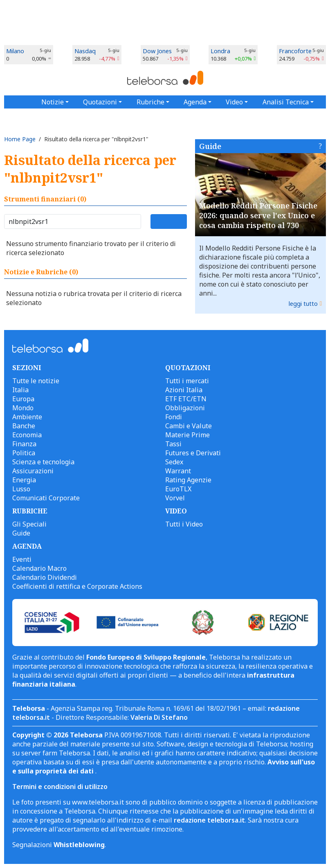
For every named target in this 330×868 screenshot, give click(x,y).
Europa (23, 399)
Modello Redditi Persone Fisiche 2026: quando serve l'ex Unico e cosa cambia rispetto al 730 (258, 215)
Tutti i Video (184, 524)
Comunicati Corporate (46, 498)
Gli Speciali (29, 524)
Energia (24, 480)
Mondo (23, 408)
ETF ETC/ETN (186, 399)
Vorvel (175, 498)
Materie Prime (187, 435)
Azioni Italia (184, 390)
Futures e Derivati (193, 453)
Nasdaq (85, 51)
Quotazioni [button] (100, 102)
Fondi (174, 417)
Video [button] (234, 102)
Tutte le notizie (36, 381)
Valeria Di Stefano (159, 717)
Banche (24, 426)
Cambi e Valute (189, 426)
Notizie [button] (53, 102)
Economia (27, 435)
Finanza (24, 444)
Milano (15, 51)
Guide (210, 146)
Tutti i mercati (187, 381)
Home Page (20, 139)
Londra (220, 51)
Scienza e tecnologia (43, 462)
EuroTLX (178, 489)
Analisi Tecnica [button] (286, 102)
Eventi (22, 559)
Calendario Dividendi (45, 577)
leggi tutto (303, 304)
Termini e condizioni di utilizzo (60, 787)
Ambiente (27, 417)
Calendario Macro (39, 568)
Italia (20, 390)
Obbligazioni (185, 408)
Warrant (178, 471)
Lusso (21, 489)
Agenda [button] (195, 102)
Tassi (173, 444)
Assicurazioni (33, 471)
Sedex (174, 462)
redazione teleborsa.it (209, 820)
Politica (24, 453)
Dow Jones (157, 51)
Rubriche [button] (150, 102)
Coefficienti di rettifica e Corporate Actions (77, 586)
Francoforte (295, 51)
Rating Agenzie (188, 480)
